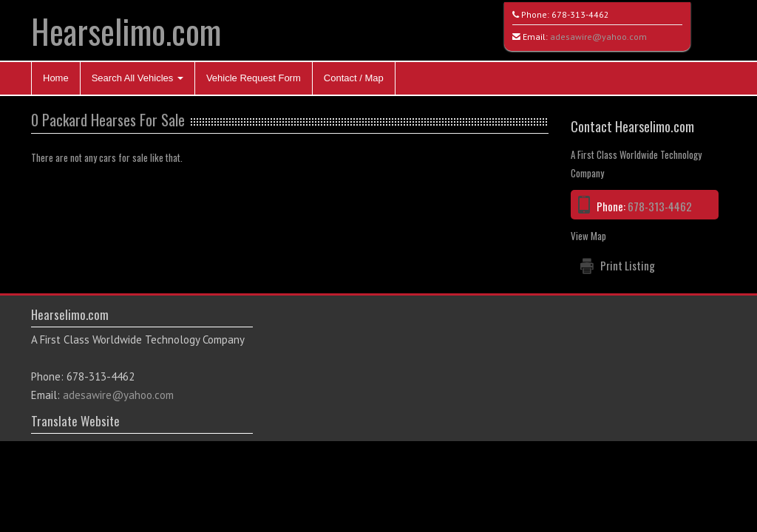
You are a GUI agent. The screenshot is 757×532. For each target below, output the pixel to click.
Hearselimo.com (126, 31)
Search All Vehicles (138, 78)
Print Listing (628, 265)
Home (56, 78)
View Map (588, 236)
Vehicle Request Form (254, 78)
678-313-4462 (580, 14)
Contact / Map (354, 78)
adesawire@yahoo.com (598, 37)
